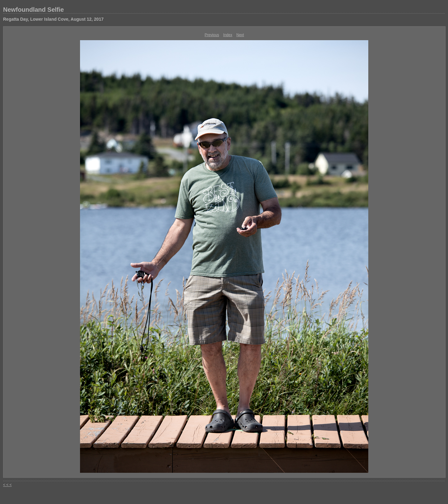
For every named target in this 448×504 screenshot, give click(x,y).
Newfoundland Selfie (34, 10)
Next (240, 35)
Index (228, 35)
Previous (212, 35)
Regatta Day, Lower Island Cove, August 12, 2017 (53, 19)
